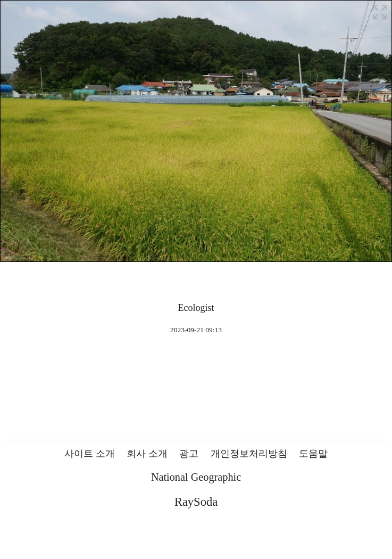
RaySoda (196, 502)
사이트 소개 (90, 454)
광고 (189, 454)
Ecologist (196, 308)
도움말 (313, 454)
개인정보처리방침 (249, 454)
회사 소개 (147, 454)
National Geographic (196, 477)
